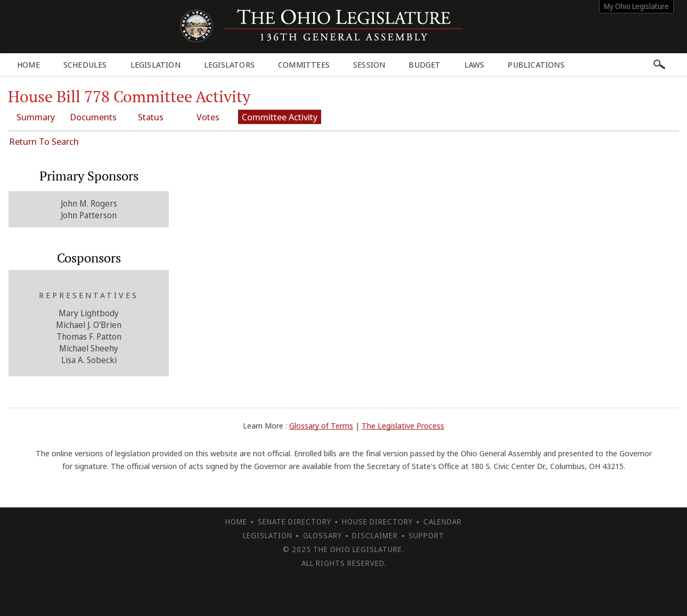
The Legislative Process (403, 425)
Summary (36, 117)
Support (426, 535)
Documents (93, 117)
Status (151, 117)
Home (28, 64)
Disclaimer (375, 535)
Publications (536, 64)
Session (369, 64)
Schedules (85, 64)
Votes (208, 117)
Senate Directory (295, 521)
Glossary (322, 535)
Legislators (229, 64)
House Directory (377, 521)
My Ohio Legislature (636, 6)
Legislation (156, 64)
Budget (424, 64)
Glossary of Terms (321, 425)
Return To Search (44, 141)
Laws (475, 64)
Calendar (443, 521)
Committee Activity (280, 117)
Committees (304, 64)
